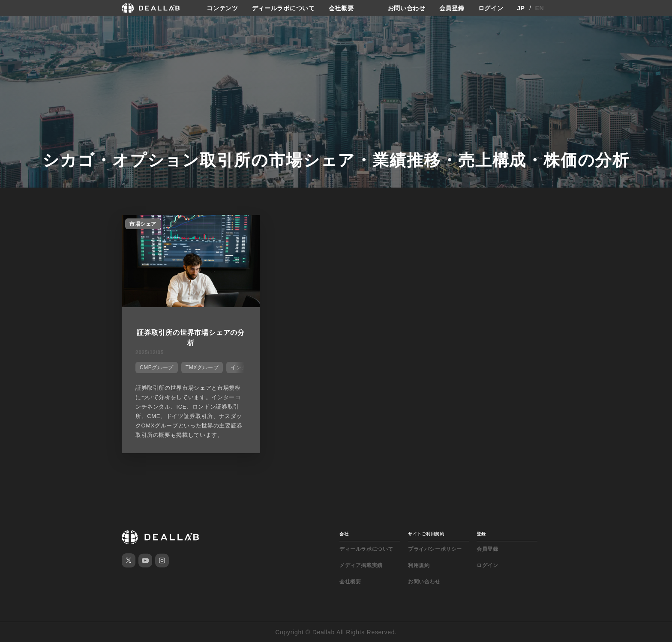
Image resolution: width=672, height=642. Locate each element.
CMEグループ (157, 367)
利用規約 (419, 565)
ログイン (491, 8)
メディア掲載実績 (361, 565)
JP (521, 8)
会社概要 (341, 8)
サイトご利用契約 (426, 534)
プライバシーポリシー (435, 549)
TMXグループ (202, 367)
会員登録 (452, 8)
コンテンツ (222, 8)
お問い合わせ (407, 8)
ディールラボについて (283, 8)
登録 (481, 534)
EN (540, 8)
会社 (344, 534)
